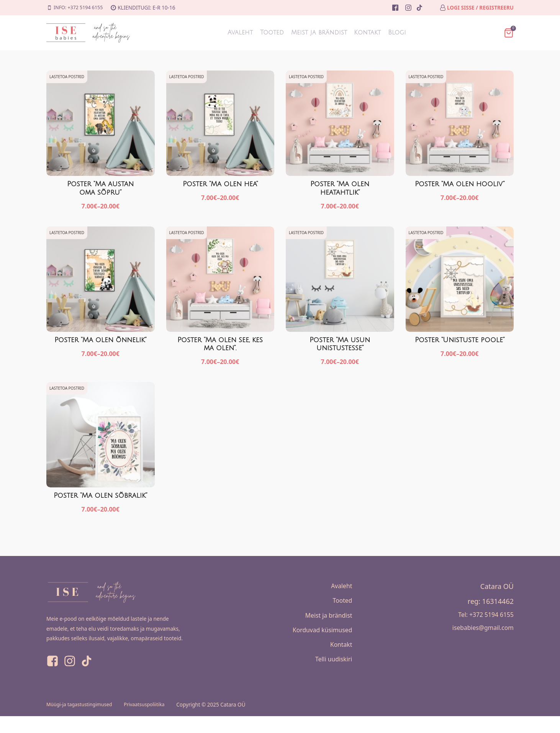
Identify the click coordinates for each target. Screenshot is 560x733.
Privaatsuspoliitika (152, 721)
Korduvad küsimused (318, 644)
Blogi (423, 33)
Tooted (259, 33)
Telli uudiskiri (331, 679)
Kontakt (382, 33)
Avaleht (214, 33)
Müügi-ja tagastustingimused (82, 721)
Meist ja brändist (319, 33)
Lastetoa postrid (67, 77)
